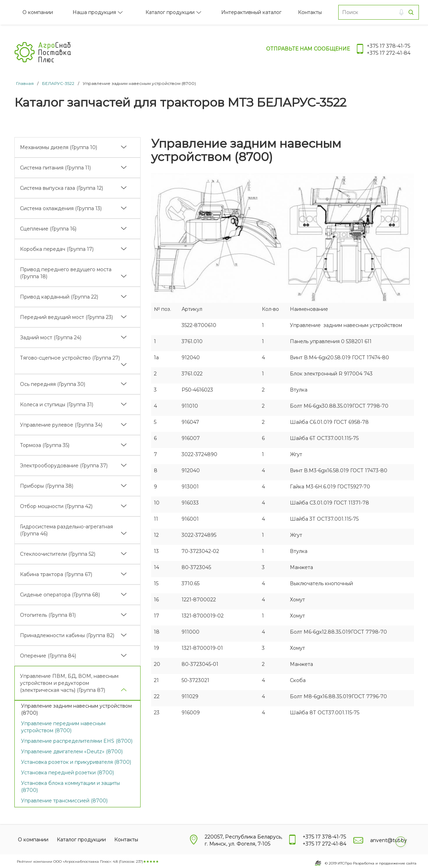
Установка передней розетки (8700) (67, 773)
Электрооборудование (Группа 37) (64, 466)
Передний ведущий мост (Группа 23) (66, 317)
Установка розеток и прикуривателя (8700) (76, 762)
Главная (25, 83)
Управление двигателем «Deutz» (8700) (72, 752)
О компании (38, 12)
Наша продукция (94, 12)
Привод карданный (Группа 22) (59, 297)
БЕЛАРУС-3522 (58, 83)
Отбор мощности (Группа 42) (56, 506)
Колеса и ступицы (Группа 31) (57, 405)
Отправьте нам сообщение (308, 49)
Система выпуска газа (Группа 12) (62, 188)
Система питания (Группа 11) (55, 168)
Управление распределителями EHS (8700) (77, 741)
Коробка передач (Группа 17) (57, 249)
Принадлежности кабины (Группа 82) (67, 635)
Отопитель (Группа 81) (48, 615)
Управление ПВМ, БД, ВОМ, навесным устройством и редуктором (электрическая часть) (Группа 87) (69, 683)
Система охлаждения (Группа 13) (61, 208)
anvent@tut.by (389, 840)
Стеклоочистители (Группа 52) (58, 554)
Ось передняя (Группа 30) (53, 384)
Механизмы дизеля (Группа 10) (59, 147)
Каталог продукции (170, 12)
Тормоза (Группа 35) (45, 445)
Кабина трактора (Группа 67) (56, 574)
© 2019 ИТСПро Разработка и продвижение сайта (371, 863)
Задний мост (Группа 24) (51, 338)
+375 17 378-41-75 (388, 46)
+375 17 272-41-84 (389, 53)
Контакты (310, 12)
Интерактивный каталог (251, 12)
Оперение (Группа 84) (48, 656)
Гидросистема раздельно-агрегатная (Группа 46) (66, 530)
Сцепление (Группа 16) (48, 229)
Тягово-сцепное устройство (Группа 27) (70, 358)
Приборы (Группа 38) (47, 486)
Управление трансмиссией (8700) (64, 801)
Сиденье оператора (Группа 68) (60, 595)
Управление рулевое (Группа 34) (61, 425)
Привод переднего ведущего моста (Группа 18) (66, 273)
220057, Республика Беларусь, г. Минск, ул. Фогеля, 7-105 (243, 840)
